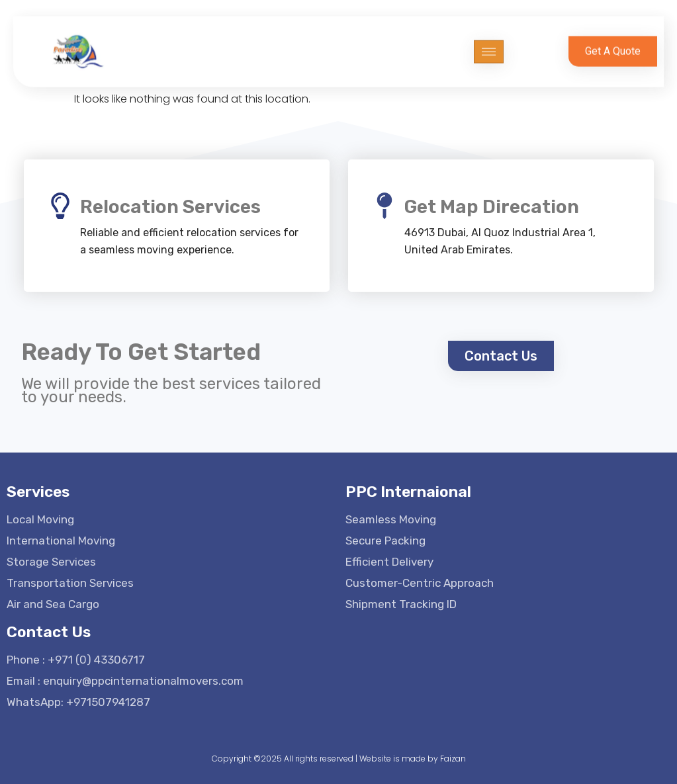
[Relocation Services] (60, 206)
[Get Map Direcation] (384, 206)
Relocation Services (170, 207)
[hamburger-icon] (489, 44)
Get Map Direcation (492, 207)
